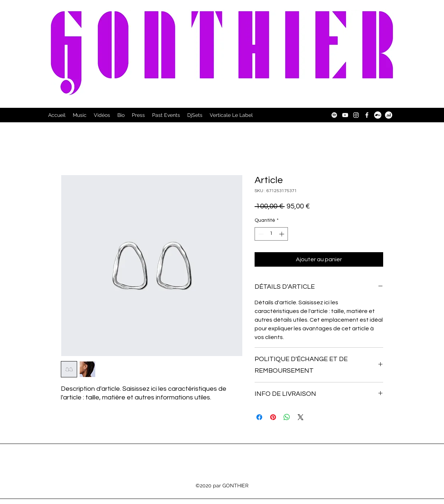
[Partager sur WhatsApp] (287, 417)
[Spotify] (334, 115)
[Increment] (282, 234)
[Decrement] (260, 234)
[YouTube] (345, 115)
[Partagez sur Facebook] (259, 417)
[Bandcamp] (378, 115)
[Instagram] (356, 115)
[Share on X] (301, 417)
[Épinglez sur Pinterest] (273, 417)
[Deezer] (389, 115)
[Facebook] (367, 115)
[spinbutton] (271, 234)
